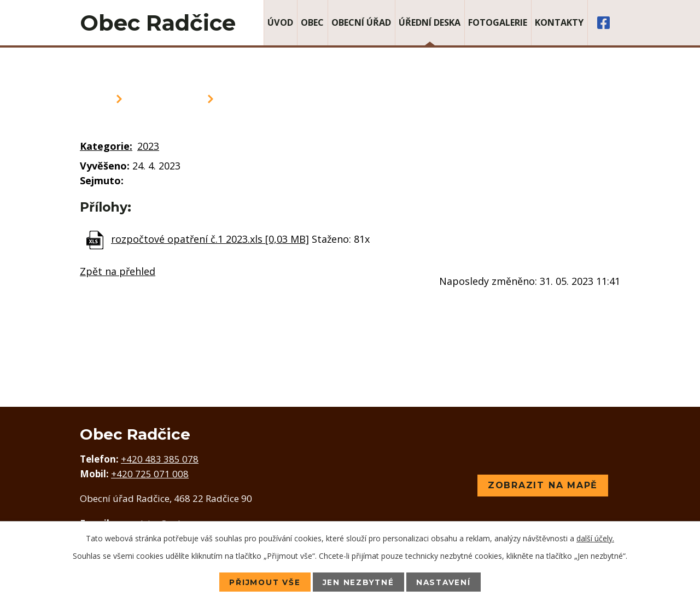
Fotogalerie (498, 22)
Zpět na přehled (118, 271)
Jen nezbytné (358, 582)
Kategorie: (106, 146)
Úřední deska (430, 22)
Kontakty (559, 22)
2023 (148, 146)
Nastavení (446, 582)
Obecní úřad (361, 22)
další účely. (595, 538)
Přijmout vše (262, 582)
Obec (312, 22)
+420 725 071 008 (150, 474)
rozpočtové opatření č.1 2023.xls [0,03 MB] (210, 239)
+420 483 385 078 (160, 459)
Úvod (280, 22)
